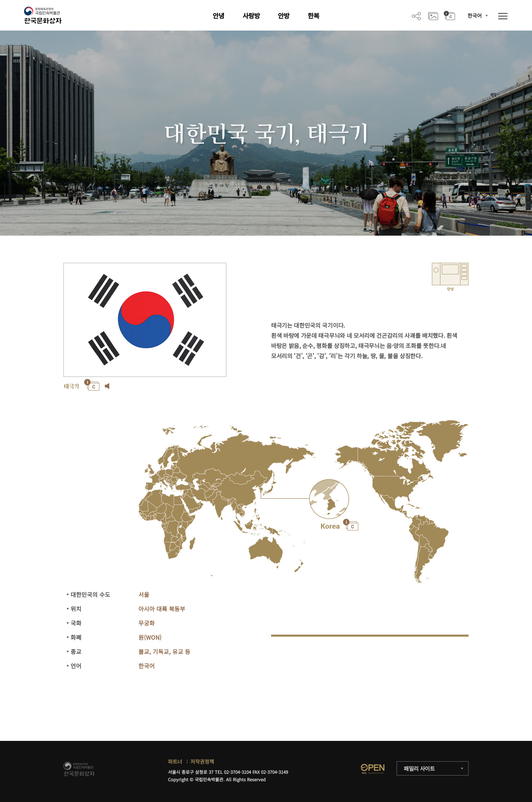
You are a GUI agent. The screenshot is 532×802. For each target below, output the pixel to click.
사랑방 (251, 15)
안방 (284, 15)
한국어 (475, 15)
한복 (313, 15)
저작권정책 (202, 761)
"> (329, 499)
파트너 (175, 761)
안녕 (218, 15)
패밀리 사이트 (419, 768)
